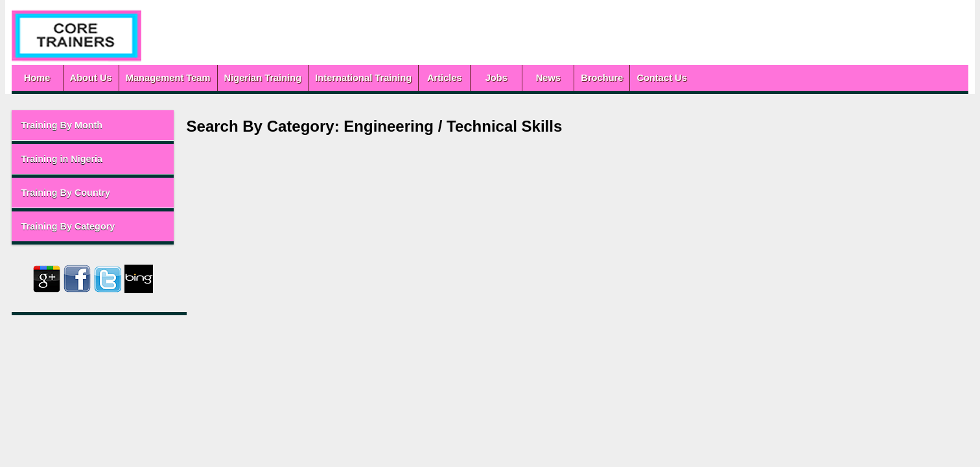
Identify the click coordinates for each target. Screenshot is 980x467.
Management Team (212, 78)
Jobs (541, 78)
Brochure (646, 78)
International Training (407, 78)
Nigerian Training (307, 78)
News (592, 78)
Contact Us (706, 78)
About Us (135, 78)
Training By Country (110, 193)
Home (81, 78)
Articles (489, 78)
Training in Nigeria (106, 159)
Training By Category (112, 226)
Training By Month (106, 125)
